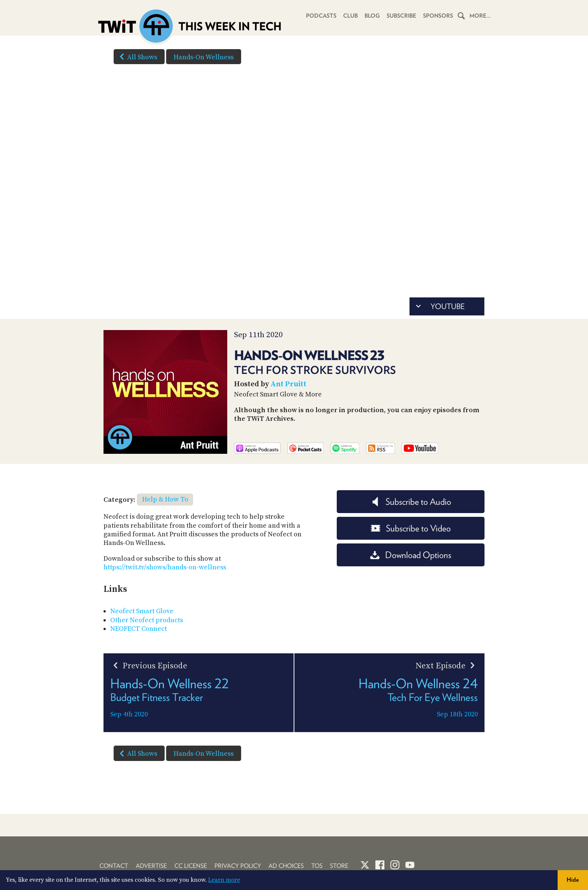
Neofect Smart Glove (142, 611)
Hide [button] (573, 880)
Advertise (151, 866)
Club (350, 16)
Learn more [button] (224, 880)
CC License (191, 866)
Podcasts (321, 16)
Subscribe (401, 16)
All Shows (137, 57)
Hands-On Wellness (204, 57)
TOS (317, 866)
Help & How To (165, 499)
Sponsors (438, 16)
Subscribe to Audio (411, 502)
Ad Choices (286, 866)
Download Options (411, 555)
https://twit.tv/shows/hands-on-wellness (165, 567)
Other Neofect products (147, 620)
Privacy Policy (238, 866)
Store (339, 866)
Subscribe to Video (411, 528)
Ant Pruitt (288, 384)
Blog (372, 16)
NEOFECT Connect (139, 629)
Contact (114, 866)
